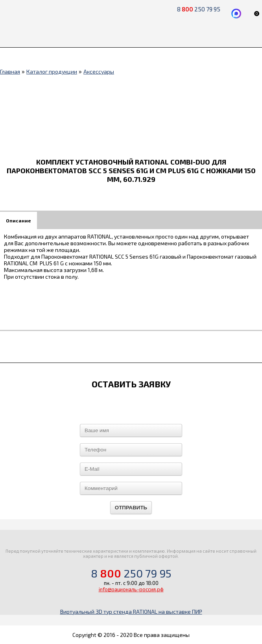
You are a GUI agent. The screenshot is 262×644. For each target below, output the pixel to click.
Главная (10, 71)
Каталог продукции (52, 71)
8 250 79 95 (131, 573)
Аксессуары (99, 71)
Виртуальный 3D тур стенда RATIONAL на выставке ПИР (131, 612)
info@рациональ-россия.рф (131, 589)
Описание (18, 220)
